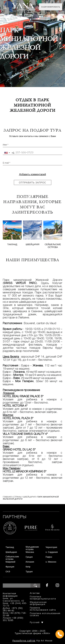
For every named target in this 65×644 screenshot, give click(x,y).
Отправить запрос (32, 183)
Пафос (49, 557)
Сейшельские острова (53, 246)
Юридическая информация (38, 603)
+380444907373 (32, 639)
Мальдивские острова (32, 548)
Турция (29, 572)
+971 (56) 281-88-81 (13, 609)
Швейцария (32, 244)
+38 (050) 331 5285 (13, 619)
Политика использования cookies (45, 615)
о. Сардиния (52, 552)
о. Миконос (51, 562)
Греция (29, 557)
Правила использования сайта (43, 609)
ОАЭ (8, 572)
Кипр (28, 567)
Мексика (30, 552)
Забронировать (51, 7)
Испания (30, 562)
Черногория (51, 547)
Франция (10, 567)
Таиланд (12, 244)
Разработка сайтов (24, 641)
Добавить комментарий (32, 174)
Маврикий (10, 562)
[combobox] (9, 153)
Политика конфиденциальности (43, 598)
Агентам (35, 593)
